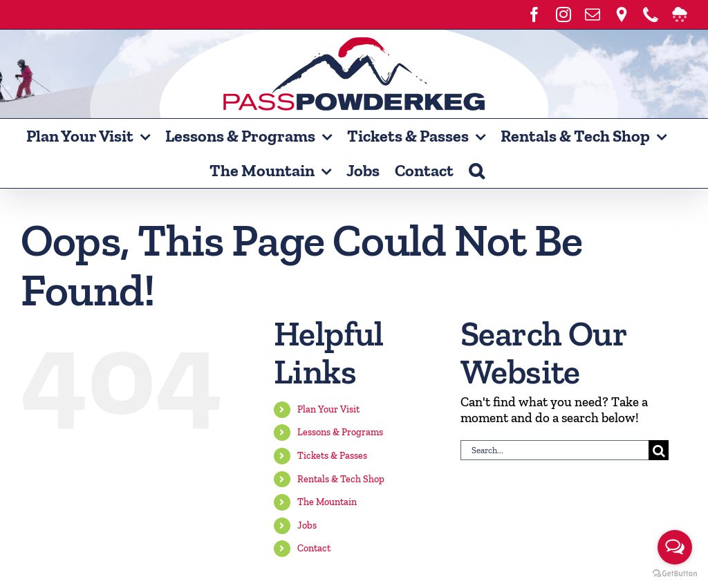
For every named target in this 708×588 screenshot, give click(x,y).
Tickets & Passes (332, 456)
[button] (476, 171)
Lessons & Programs (340, 432)
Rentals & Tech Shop (341, 479)
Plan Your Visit (328, 409)
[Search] (659, 450)
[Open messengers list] (675, 547)
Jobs (307, 525)
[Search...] (555, 450)
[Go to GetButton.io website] (675, 574)
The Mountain (327, 502)
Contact (314, 548)
